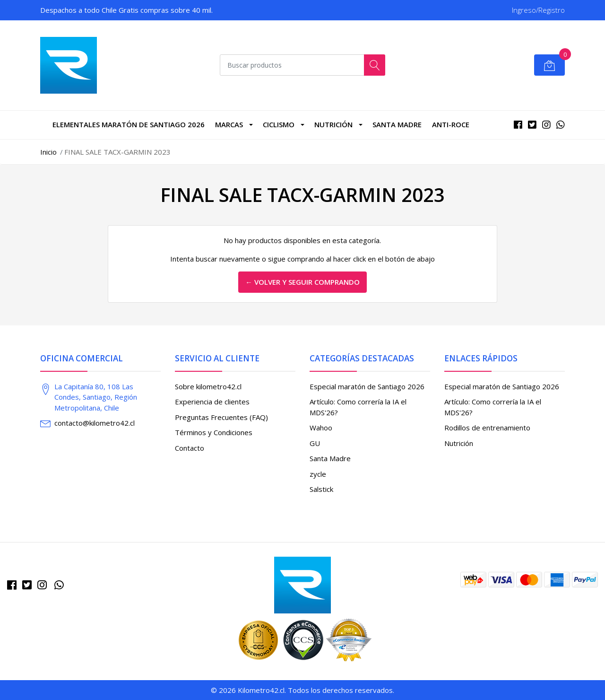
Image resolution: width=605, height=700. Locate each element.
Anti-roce (451, 124)
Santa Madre (397, 124)
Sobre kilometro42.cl (208, 386)
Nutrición (333, 124)
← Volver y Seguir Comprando (302, 282)
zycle (318, 474)
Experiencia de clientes (212, 402)
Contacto (190, 448)
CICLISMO (279, 124)
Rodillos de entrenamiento (487, 428)
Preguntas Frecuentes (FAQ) (221, 417)
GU (315, 443)
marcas (229, 124)
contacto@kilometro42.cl (95, 423)
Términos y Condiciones (214, 432)
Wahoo (321, 428)
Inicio (48, 152)
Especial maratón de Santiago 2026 (367, 386)
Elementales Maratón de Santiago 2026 (129, 124)
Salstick (321, 489)
